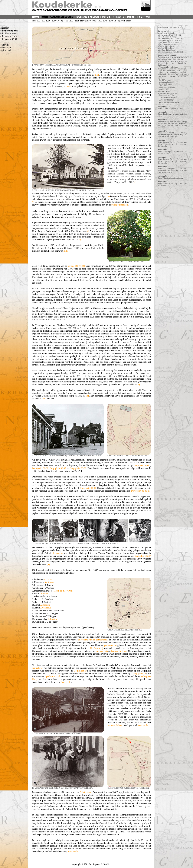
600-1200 (46, 21)
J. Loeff (45, 594)
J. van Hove (46, 608)
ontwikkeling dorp (9, 31)
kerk (97, 75)
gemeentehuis (110, 645)
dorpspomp (58, 553)
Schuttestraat (86, 792)
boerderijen (6, 48)
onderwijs (5, 45)
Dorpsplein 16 (139, 674)
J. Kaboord (45, 605)
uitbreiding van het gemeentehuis (93, 640)
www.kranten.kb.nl (166, 101)
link (88, 396)
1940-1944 (114, 21)
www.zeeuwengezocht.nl (168, 97)
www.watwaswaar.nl (167, 99)
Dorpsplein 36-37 (58, 468)
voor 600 (36, 21)
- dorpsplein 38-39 (9, 36)
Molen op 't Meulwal (63, 591)
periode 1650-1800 (76, 266)
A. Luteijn (52, 619)
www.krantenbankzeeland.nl (169, 103)
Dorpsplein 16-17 (142, 465)
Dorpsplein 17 (80, 671)
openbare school (52, 676)
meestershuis (102, 651)
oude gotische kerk (120, 205)
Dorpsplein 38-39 (78, 468)
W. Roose (49, 582)
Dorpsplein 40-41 (88, 488)
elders (68, 86)
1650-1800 (68, 21)
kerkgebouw (38, 668)
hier (44, 399)
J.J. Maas (48, 579)
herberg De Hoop (119, 651)
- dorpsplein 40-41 (9, 39)
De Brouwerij (97, 648)
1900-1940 (102, 21)
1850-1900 (91, 21)
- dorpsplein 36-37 (9, 34)
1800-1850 (80, 21)
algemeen (5, 28)
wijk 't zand (6, 50)
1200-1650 (57, 21)
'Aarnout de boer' (115, 725)
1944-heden (126, 21)
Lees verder (66, 682)
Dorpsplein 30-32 (40, 468)
